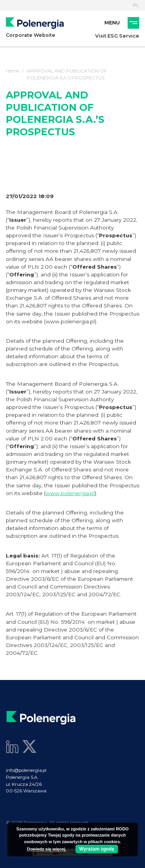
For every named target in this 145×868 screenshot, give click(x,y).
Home (12, 71)
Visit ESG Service (117, 36)
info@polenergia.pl (26, 770)
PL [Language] (136, 5)
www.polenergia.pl (70, 493)
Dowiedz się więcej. (47, 849)
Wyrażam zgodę (97, 849)
